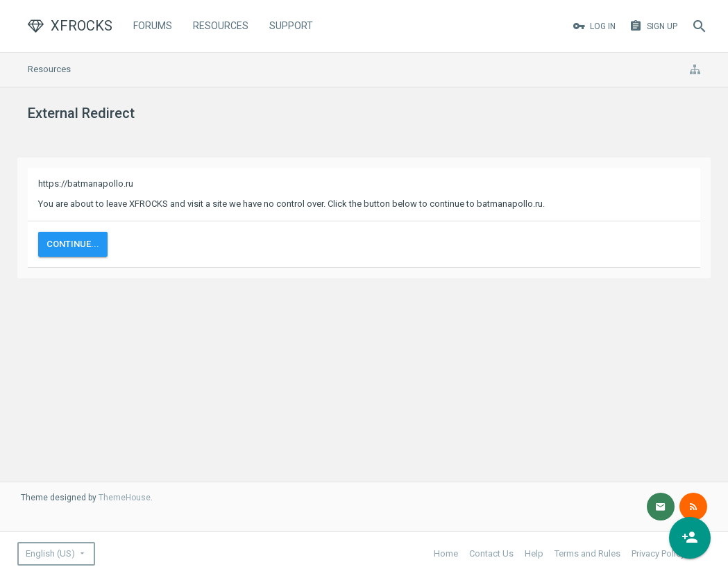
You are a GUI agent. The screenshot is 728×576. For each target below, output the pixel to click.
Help (534, 553)
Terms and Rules (587, 553)
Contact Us (491, 553)
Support (291, 26)
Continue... (73, 244)
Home (446, 553)
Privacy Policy (658, 553)
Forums (153, 26)
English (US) (50, 553)
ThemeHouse (125, 498)
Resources (221, 26)
